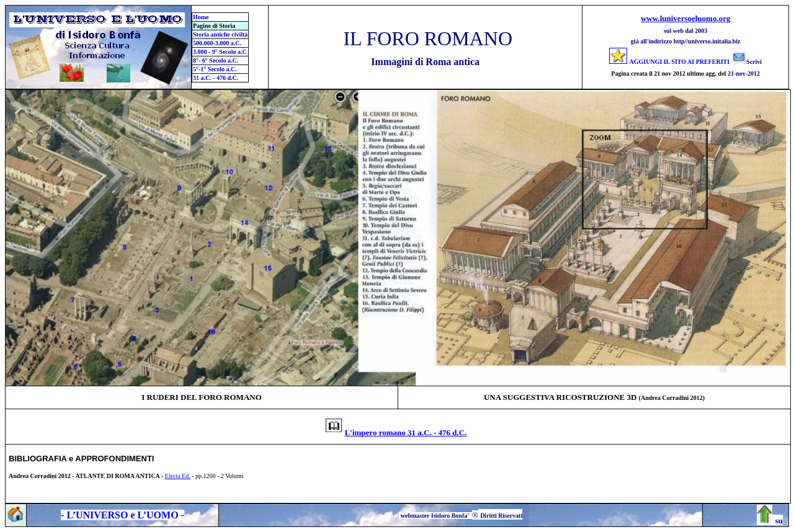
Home (201, 17)
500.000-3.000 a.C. (217, 43)
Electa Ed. (178, 476)
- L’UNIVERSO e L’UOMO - (123, 515)
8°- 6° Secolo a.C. (216, 60)
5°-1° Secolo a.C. (215, 69)
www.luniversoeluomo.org (685, 18)
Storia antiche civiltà (220, 34)
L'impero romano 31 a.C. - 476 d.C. (406, 432)
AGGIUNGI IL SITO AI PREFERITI (680, 62)
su (779, 521)
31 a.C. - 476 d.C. (216, 78)
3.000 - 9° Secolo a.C (220, 52)
